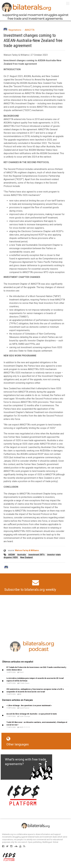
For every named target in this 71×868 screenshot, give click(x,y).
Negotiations (15, 30)
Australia (22, 555)
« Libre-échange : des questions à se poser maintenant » (29, 705)
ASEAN (12, 555)
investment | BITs (37, 555)
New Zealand (26, 558)
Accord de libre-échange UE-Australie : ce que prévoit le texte (32, 714)
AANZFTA (30, 30)
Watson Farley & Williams (27, 550)
